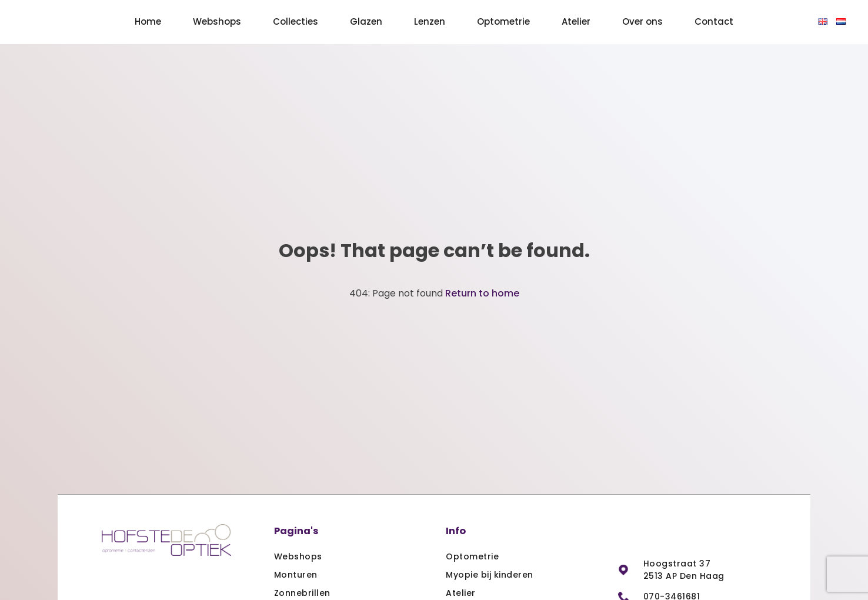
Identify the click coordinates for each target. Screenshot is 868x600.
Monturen (296, 575)
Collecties (296, 21)
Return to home (482, 293)
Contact (714, 21)
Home (148, 21)
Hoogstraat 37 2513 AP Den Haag (684, 570)
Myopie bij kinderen (490, 575)
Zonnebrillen (302, 593)
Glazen (366, 21)
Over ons (642, 21)
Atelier (576, 21)
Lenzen (430, 21)
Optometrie (503, 21)
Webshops (217, 21)
